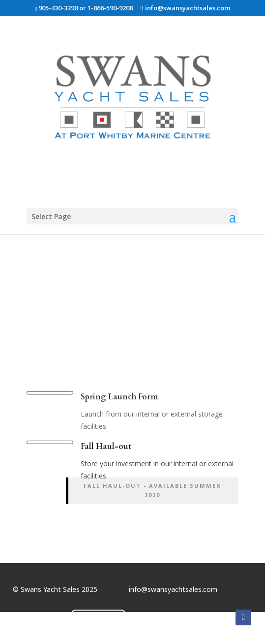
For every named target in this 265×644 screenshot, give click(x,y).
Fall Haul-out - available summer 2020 (152, 490)
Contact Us (98, 619)
